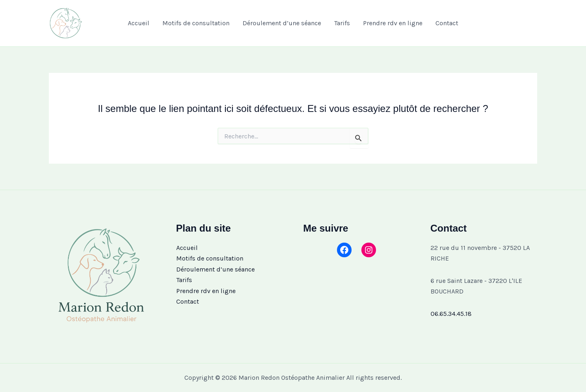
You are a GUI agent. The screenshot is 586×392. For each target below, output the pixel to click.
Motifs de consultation (196, 23)
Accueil (139, 23)
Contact (447, 23)
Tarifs (342, 23)
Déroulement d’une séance (282, 23)
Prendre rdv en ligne (393, 23)
